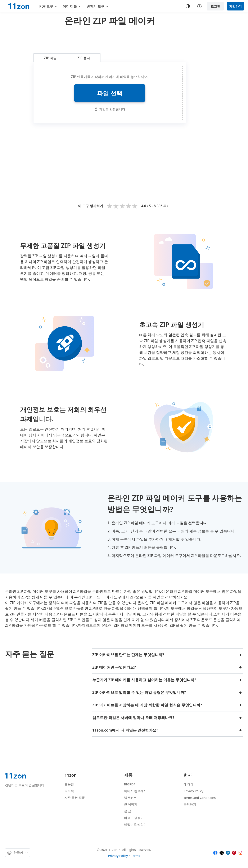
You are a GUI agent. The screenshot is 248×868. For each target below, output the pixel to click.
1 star (110, 206)
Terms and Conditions (200, 798)
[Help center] (199, 6)
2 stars (116, 206)
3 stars (122, 206)
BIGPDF (130, 784)
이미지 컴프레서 (136, 791)
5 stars (135, 206)
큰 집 (128, 811)
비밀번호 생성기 (136, 824)
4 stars (128, 206)
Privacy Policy (193, 791)
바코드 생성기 (134, 818)
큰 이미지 (131, 804)
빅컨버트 (130, 798)
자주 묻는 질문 (75, 798)
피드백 (69, 791)
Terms (136, 856)
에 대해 (189, 784)
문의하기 (190, 804)
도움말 (69, 784)
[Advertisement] (110, 39)
